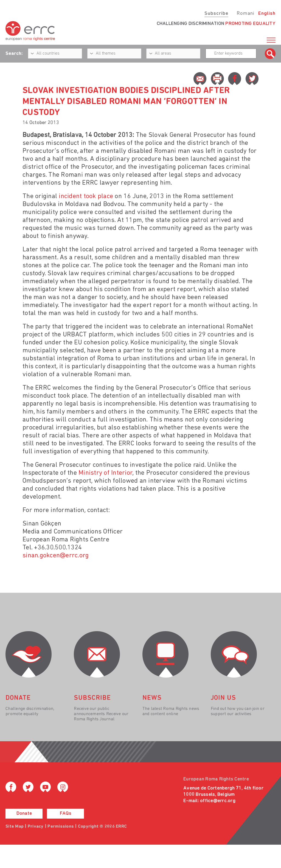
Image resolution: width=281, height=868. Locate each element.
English (267, 14)
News (152, 698)
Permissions (61, 827)
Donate (24, 814)
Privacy (36, 827)
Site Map (15, 827)
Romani (245, 14)
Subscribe (216, 14)
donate (18, 698)
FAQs (66, 814)
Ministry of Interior (105, 473)
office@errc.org (218, 801)
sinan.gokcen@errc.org (56, 556)
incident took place (86, 196)
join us (223, 698)
